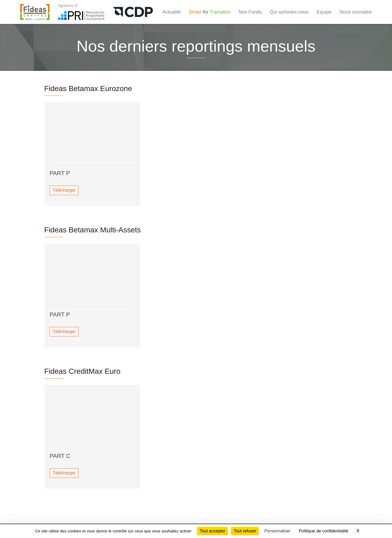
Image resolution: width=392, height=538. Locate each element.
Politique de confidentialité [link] (324, 531)
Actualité (172, 12)
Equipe (324, 12)
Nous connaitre (356, 12)
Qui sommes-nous (289, 12)
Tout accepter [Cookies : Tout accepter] (213, 531)
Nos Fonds (250, 12)
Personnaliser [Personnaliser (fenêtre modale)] (277, 531)
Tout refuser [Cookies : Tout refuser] (245, 531)
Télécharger (64, 190)
